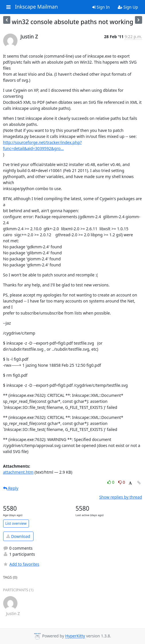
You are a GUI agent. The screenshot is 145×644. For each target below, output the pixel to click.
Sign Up (128, 7)
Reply (11, 488)
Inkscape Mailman (36, 7)
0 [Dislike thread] (122, 482)
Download (18, 536)
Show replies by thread (120, 497)
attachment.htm (18, 472)
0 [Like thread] (111, 482)
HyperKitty (75, 636)
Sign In (101, 7)
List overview (16, 523)
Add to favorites (21, 564)
